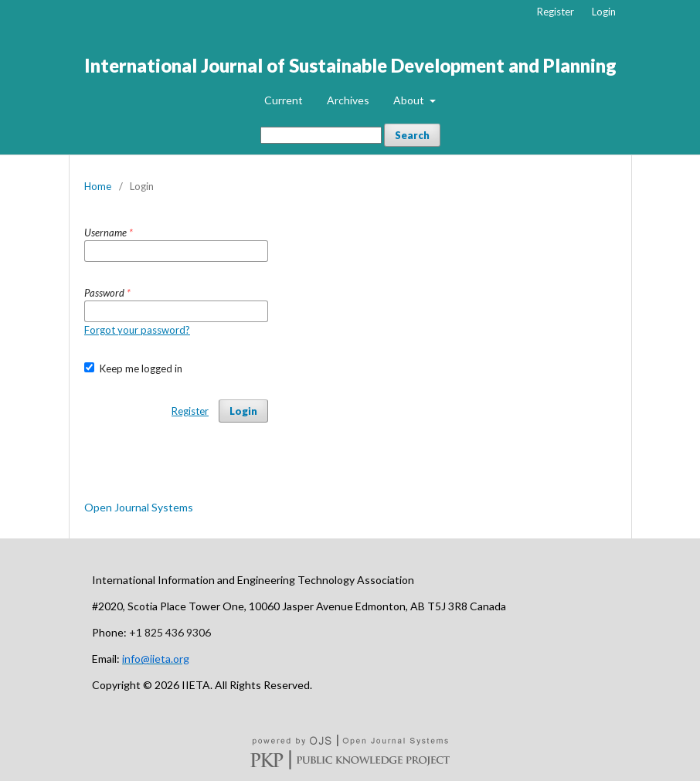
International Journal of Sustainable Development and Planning (350, 65)
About (410, 100)
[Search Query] (321, 135)
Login (604, 12)
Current (284, 100)
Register (556, 12)
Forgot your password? (137, 330)
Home (98, 186)
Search (412, 135)
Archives (348, 100)
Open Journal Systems (139, 507)
